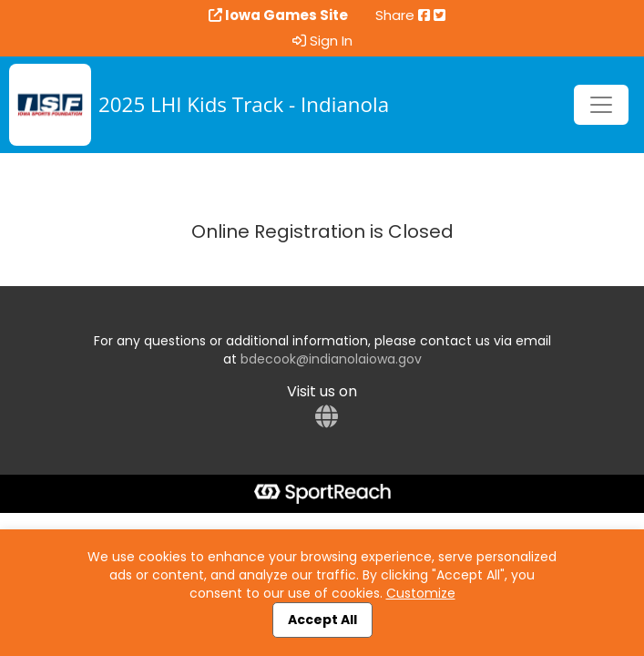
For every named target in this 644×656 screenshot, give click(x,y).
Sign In (322, 41)
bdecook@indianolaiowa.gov (331, 359)
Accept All (322, 620)
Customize (421, 593)
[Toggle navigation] (601, 105)
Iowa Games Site (278, 15)
